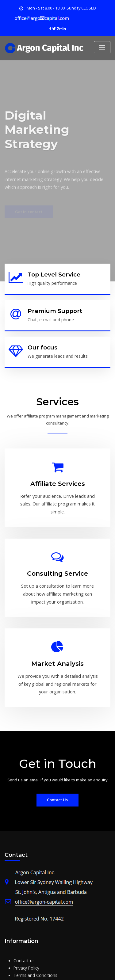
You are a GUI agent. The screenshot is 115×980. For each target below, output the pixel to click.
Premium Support (52, 308)
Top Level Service (52, 273)
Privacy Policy (26, 929)
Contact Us (57, 762)
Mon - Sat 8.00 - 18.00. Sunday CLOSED (61, 8)
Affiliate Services (58, 475)
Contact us (23, 922)
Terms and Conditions (34, 936)
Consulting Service (58, 550)
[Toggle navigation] (102, 46)
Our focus (41, 343)
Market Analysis (57, 632)
